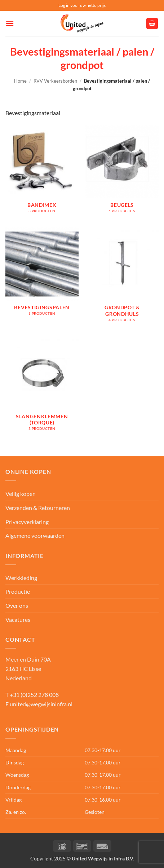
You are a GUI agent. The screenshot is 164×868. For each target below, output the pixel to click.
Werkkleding (21, 578)
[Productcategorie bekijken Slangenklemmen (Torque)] (42, 387)
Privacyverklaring (27, 522)
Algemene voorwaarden (35, 535)
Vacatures (18, 620)
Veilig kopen (21, 494)
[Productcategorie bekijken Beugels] (122, 173)
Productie (18, 591)
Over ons (17, 605)
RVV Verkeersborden (55, 81)
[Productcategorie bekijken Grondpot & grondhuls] (122, 278)
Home (20, 81)
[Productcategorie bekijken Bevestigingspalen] (42, 278)
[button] (10, 23)
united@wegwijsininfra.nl (41, 704)
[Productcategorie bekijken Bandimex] (42, 173)
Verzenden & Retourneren (38, 508)
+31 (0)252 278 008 (34, 695)
